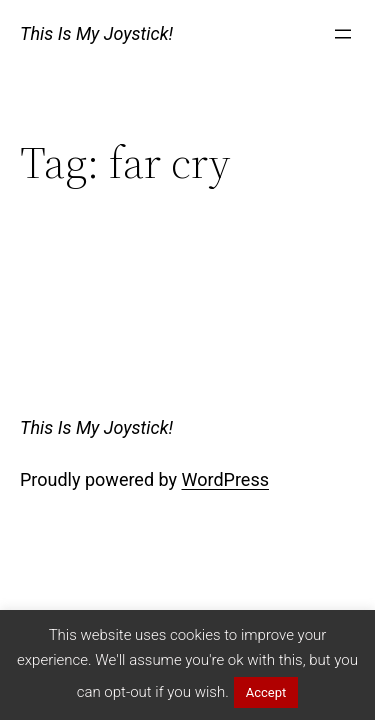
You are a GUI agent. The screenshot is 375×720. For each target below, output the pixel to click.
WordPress (225, 479)
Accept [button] (266, 692)
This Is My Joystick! (96, 33)
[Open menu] (343, 34)
